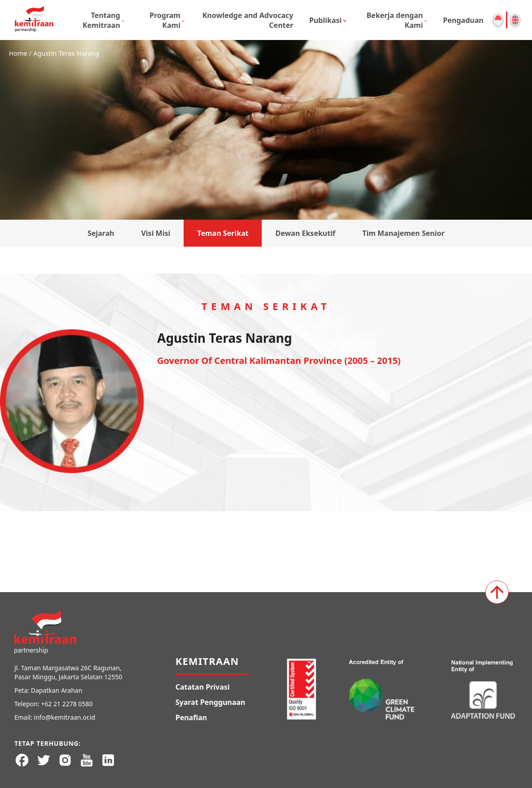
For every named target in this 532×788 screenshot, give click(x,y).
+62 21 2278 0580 (67, 704)
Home (18, 53)
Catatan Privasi (203, 687)
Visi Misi (156, 233)
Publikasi (325, 20)
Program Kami (165, 20)
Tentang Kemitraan (101, 20)
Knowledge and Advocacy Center (248, 20)
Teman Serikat (223, 233)
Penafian (191, 717)
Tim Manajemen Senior (403, 233)
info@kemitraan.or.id (64, 717)
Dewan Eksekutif (305, 233)
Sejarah (101, 233)
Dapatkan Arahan (57, 690)
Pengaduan (463, 20)
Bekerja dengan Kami (395, 20)
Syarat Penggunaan (211, 702)
